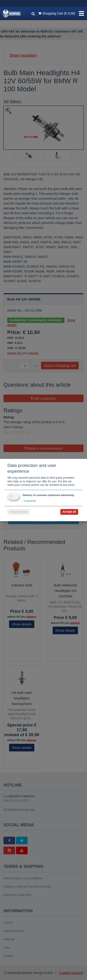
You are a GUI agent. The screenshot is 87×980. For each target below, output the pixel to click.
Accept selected (19, 512)
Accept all (69, 512)
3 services (29, 501)
